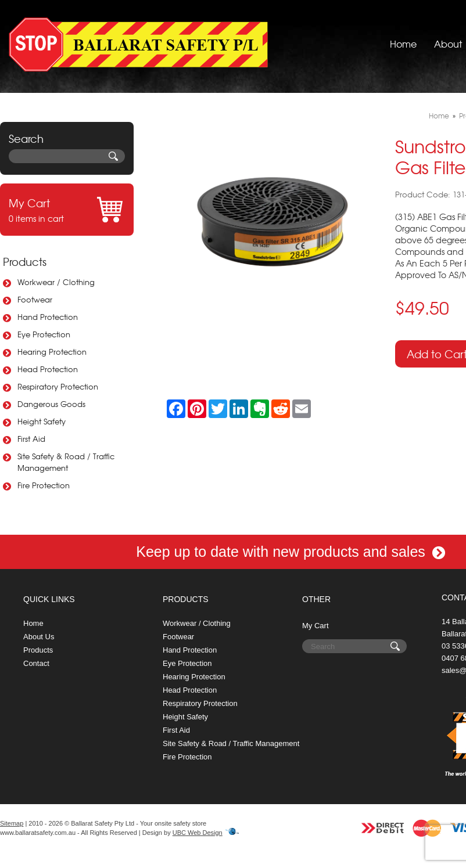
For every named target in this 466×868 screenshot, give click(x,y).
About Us (39, 637)
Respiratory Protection (58, 386)
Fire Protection (44, 485)
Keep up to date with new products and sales (291, 552)
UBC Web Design (198, 833)
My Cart (316, 626)
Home (403, 44)
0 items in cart (67, 210)
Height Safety (42, 421)
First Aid (31, 439)
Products (25, 262)
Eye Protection (44, 334)
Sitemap (12, 823)
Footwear (35, 299)
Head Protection (48, 369)
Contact (36, 663)
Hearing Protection (52, 352)
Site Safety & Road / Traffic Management (66, 462)
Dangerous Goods (51, 404)
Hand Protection (48, 317)
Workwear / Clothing (56, 282)
